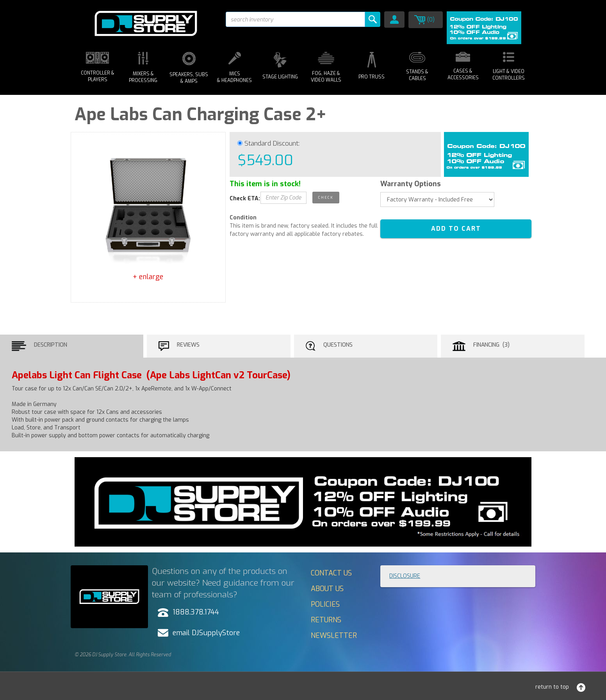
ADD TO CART (456, 229)
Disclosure (405, 576)
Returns (326, 620)
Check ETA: (245, 199)
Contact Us (331, 573)
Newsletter (334, 636)
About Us (327, 589)
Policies (325, 604)
